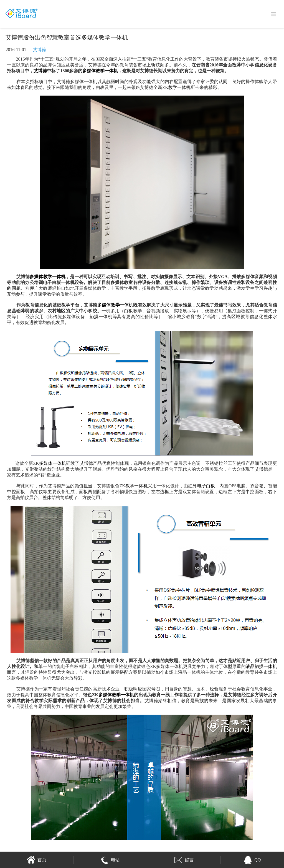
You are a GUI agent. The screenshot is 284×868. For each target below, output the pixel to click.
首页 (37, 860)
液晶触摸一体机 (261, 666)
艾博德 (39, 50)
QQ (252, 860)
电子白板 (206, 486)
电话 (110, 860)
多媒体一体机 (53, 463)
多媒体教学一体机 (100, 71)
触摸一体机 (101, 317)
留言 (184, 860)
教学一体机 (179, 87)
